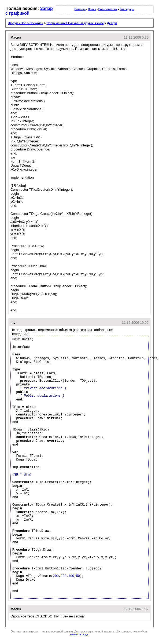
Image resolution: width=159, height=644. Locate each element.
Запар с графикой (29, 11)
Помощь (80, 9)
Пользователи (108, 9)
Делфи (112, 23)
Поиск (92, 9)
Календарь (127, 9)
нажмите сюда (79, 634)
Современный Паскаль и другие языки (75, 23)
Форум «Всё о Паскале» (26, 23)
